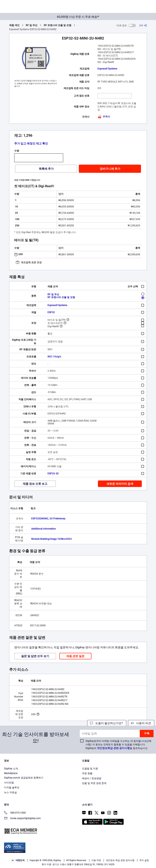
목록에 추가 (46, 169)
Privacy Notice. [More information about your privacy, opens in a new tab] (12, 853)
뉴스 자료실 (10, 792)
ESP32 (51, 312)
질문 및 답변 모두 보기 (35, 656)
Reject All (101, 861)
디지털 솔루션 (12, 788)
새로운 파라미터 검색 (120, 484)
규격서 (104, 117)
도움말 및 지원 (90, 769)
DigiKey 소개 (11, 769)
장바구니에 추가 (110, 169)
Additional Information (44, 529)
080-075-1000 (15, 813)
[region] (78, 851)
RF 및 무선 (32, 25)
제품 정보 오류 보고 (35, 484)
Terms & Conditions (128, 849)
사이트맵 (9, 783)
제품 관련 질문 (75, 656)
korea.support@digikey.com (22, 819)
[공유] (143, 25)
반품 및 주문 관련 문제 (94, 783)
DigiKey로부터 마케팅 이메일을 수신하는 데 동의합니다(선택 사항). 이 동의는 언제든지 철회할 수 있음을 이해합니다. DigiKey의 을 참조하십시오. (118, 745)
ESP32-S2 (53, 474)
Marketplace (11, 773)
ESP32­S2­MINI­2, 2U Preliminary (48, 519)
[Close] (149, 842)
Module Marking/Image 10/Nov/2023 (51, 539)
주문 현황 (87, 773)
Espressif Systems (107, 69)
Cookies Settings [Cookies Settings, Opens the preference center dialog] (45, 861)
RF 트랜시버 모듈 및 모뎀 (58, 25)
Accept (74, 861)
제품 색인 (14, 25)
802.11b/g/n (54, 357)
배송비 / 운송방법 (92, 778)
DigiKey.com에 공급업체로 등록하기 (24, 778)
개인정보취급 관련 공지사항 (113, 748)
